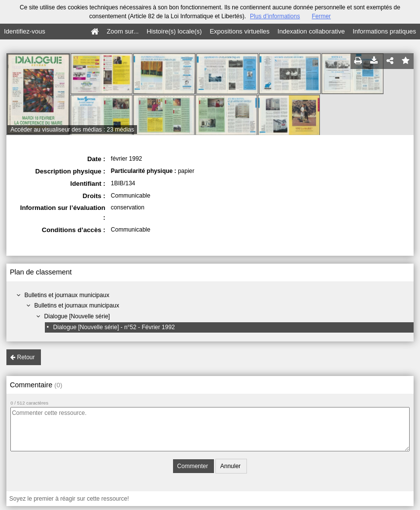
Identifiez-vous (25, 31)
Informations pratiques (384, 31)
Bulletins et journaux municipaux (67, 295)
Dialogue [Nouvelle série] (77, 316)
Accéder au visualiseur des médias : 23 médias (72, 130)
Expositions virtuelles (239, 31)
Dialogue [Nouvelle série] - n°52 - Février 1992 (114, 327)
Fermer (321, 16)
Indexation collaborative (311, 31)
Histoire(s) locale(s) (174, 31)
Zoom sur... (122, 31)
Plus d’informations (275, 16)
